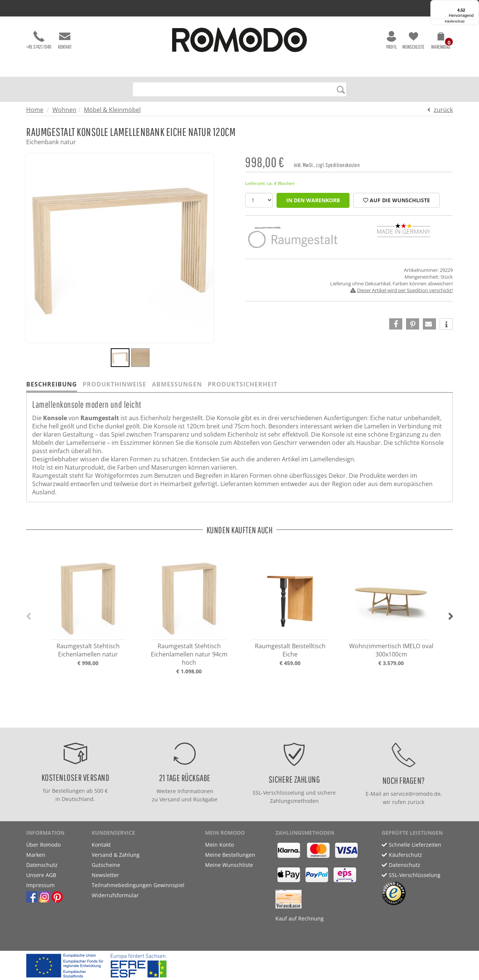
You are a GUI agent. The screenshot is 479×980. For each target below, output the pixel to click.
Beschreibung (52, 384)
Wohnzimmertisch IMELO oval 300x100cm (391, 650)
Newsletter (105, 875)
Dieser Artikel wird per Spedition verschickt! (405, 290)
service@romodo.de (416, 794)
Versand (170, 799)
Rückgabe (205, 799)
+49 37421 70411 (39, 40)
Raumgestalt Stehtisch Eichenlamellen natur (88, 650)
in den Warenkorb (313, 200)
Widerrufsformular (115, 895)
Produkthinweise (115, 384)
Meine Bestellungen (230, 855)
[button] (441, 42)
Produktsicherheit (242, 384)
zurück (443, 110)
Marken (36, 855)
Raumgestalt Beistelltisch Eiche (290, 650)
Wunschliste (413, 40)
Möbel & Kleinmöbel (112, 110)
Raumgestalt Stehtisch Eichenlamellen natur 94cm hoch (189, 654)
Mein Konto (219, 845)
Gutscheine (106, 865)
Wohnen (64, 110)
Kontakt (65, 40)
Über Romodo (43, 845)
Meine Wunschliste (229, 865)
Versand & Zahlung (116, 855)
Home (35, 110)
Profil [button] (391, 40)
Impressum (40, 885)
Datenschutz (42, 865)
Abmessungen (177, 384)
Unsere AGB (41, 875)
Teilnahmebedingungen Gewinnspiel (138, 885)
